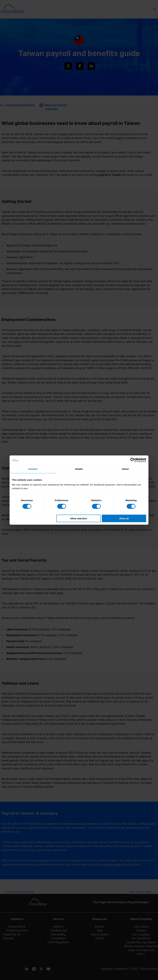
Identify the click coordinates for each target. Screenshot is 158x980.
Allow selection (78, 518)
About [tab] (125, 469)
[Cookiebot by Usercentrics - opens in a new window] (133, 460)
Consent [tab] (33, 469)
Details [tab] (79, 469)
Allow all (124, 518)
